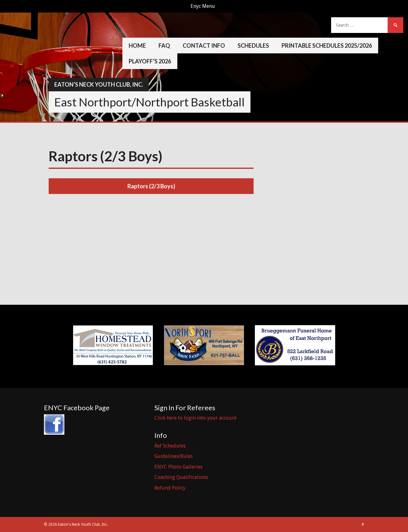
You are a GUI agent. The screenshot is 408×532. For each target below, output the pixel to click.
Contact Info (204, 46)
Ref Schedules (170, 446)
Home (137, 46)
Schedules (253, 46)
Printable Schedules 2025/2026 (327, 46)
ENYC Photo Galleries (178, 467)
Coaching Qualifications (181, 477)
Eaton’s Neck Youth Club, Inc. (99, 84)
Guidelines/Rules (174, 456)
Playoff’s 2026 (150, 61)
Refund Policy (170, 488)
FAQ (164, 46)
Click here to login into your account (196, 418)
